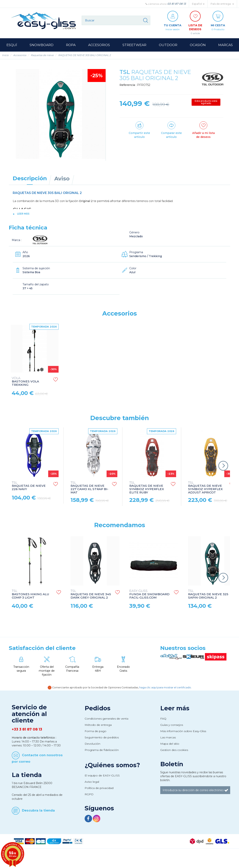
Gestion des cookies (174, 750)
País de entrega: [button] (222, 4)
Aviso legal (92, 782)
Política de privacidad (99, 788)
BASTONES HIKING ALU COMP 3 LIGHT (30, 594)
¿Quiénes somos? (112, 765)
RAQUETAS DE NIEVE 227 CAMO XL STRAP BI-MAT (89, 488)
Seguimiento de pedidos (102, 737)
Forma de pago (96, 731)
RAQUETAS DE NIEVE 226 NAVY (29, 486)
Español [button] (198, 4)
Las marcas (168, 737)
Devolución (92, 744)
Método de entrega (98, 725)
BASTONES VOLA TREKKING (25, 382)
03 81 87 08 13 (177, 4)
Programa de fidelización (102, 750)
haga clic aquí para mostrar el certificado (165, 687)
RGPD (89, 794)
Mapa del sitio (170, 744)
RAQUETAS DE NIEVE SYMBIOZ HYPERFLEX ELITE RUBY (147, 488)
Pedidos (98, 708)
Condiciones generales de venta (106, 719)
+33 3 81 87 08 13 (27, 729)
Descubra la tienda (38, 810)
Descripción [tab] (30, 178)
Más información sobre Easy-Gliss (183, 731)
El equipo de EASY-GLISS (102, 775)
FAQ (163, 719)
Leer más (23, 214)
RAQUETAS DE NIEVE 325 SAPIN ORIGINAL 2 (208, 594)
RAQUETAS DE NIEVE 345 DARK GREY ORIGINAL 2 (91, 594)
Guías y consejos (172, 725)
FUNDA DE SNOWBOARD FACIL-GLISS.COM (149, 594)
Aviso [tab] (62, 178)
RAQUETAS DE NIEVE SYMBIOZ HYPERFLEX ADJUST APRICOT (205, 488)
